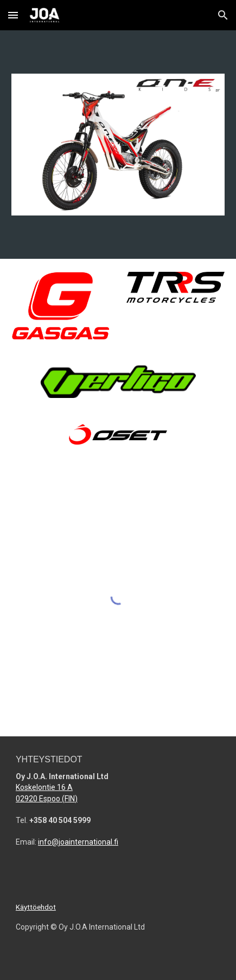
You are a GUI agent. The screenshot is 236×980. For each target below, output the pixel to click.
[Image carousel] (118, 145)
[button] (13, 15)
